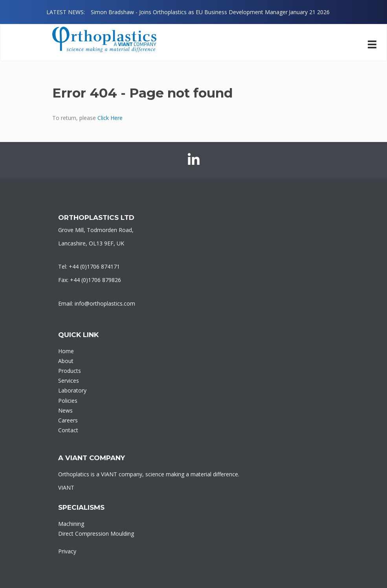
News (65, 410)
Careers (68, 420)
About (66, 361)
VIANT (66, 488)
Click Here (110, 118)
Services (69, 381)
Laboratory (72, 390)
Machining (71, 524)
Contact (68, 430)
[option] (210, 12)
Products (70, 371)
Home (66, 351)
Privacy (67, 551)
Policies (68, 401)
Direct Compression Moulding (96, 534)
